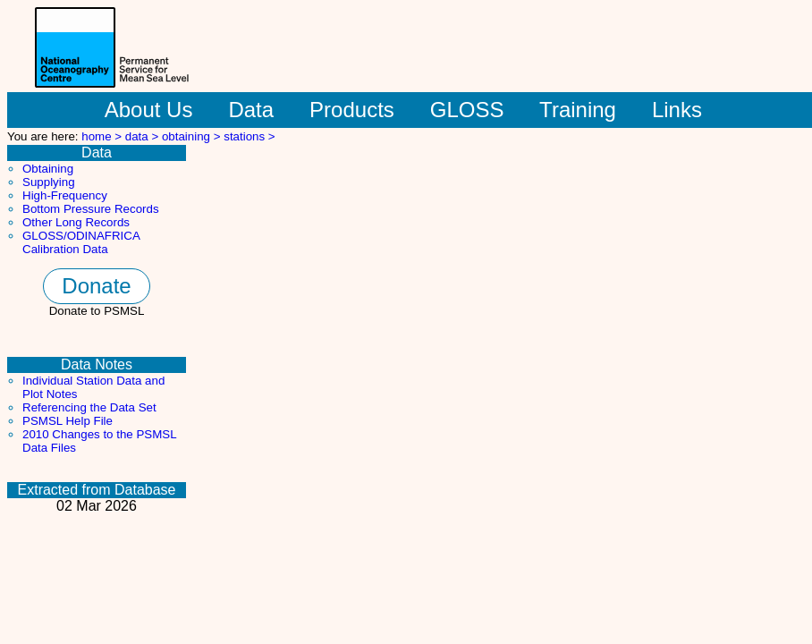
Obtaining (48, 169)
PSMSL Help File (68, 421)
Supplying (49, 182)
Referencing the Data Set (89, 407)
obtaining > (193, 136)
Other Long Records (76, 222)
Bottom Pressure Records (91, 209)
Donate (96, 286)
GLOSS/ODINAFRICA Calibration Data (81, 242)
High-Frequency (65, 195)
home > (103, 136)
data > (144, 136)
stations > (249, 136)
